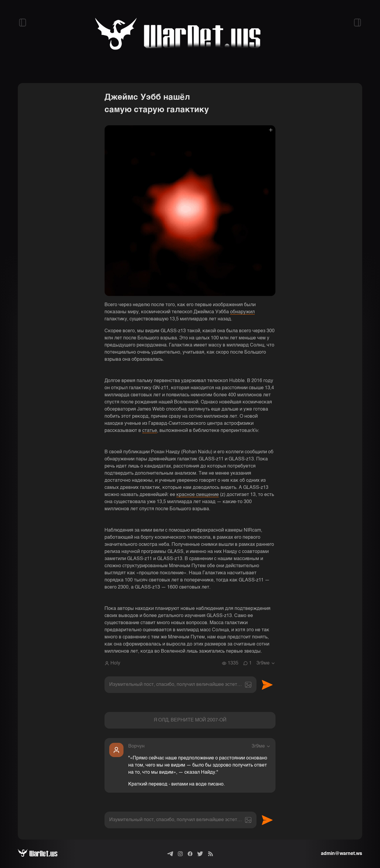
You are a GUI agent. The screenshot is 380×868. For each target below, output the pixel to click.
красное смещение (198, 495)
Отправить (267, 685)
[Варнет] (42, 854)
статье (150, 431)
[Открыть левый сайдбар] (23, 23)
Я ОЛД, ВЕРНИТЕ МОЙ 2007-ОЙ (190, 720)
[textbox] (180, 685)
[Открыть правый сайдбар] (357, 23)
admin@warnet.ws (342, 854)
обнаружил (242, 312)
